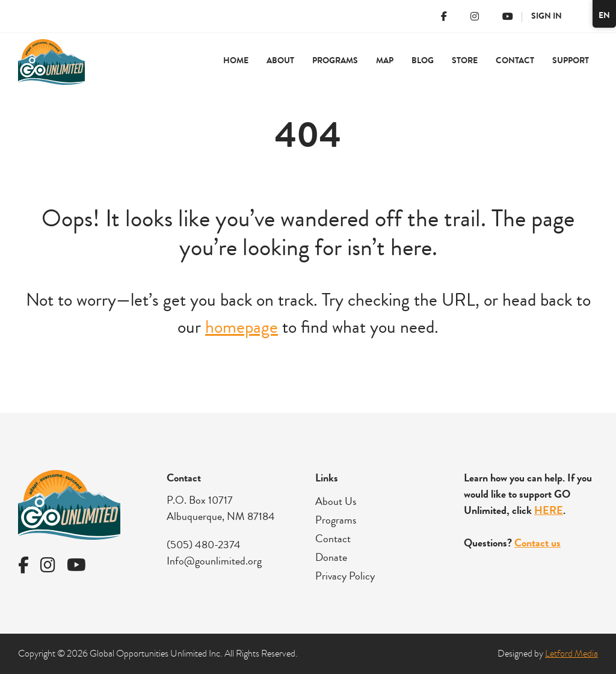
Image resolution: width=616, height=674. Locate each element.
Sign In (547, 16)
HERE (549, 510)
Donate (331, 557)
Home (236, 60)
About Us (336, 501)
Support (571, 60)
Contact (515, 60)
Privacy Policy (345, 576)
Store (465, 60)
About (280, 60)
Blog (423, 60)
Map (385, 60)
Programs (335, 60)
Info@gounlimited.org (214, 561)
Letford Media (571, 654)
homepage (242, 327)
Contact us (537, 543)
